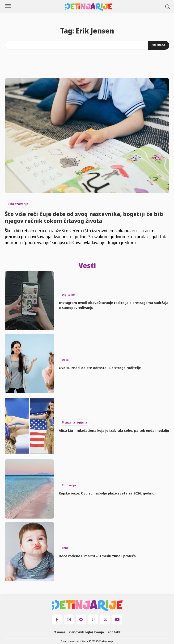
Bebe (65, 548)
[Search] (159, 45)
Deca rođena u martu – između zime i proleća (97, 556)
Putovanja (69, 485)
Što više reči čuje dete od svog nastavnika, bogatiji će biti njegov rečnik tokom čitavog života (84, 217)
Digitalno (68, 295)
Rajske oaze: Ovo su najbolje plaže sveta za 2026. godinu (107, 493)
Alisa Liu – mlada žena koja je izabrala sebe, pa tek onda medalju (114, 430)
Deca (65, 360)
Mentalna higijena (74, 422)
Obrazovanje (18, 204)
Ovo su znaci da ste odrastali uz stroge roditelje (100, 368)
